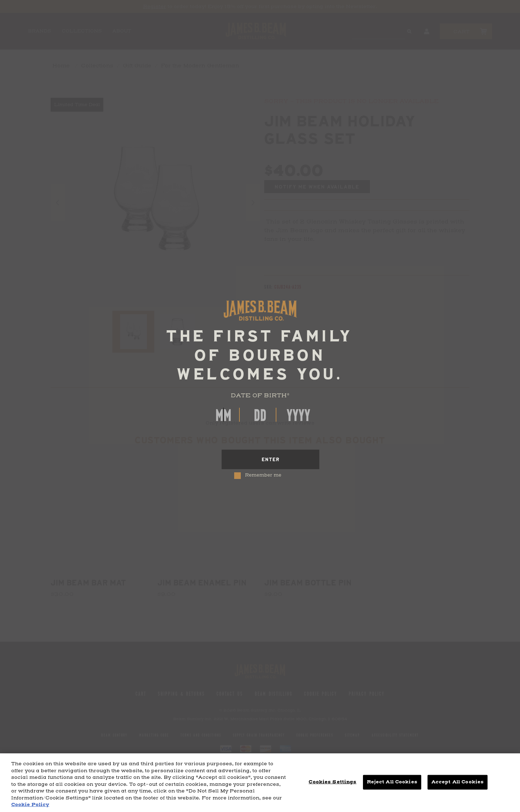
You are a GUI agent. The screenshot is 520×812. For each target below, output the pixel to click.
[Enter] (270, 459)
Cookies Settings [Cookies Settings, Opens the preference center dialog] (332, 782)
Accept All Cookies (458, 782)
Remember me (263, 475)
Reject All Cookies (392, 782)
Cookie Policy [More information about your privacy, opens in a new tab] (30, 805)
